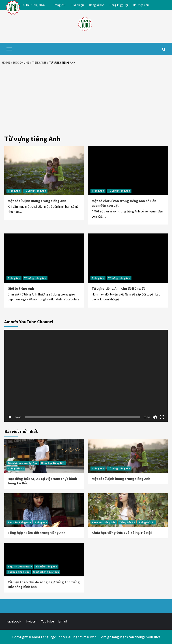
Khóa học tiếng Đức (53, 463)
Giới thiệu (78, 5)
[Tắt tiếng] (155, 417)
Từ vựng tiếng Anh (35, 191)
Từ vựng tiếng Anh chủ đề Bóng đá (119, 288)
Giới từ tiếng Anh (21, 288)
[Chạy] (10, 417)
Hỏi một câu (141, 5)
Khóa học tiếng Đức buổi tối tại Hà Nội (122, 533)
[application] (86, 376)
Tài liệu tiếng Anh (46, 566)
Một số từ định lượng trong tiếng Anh (37, 201)
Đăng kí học (97, 5)
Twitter (31, 621)
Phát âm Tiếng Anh (19, 522)
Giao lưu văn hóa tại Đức (23, 463)
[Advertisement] (86, 101)
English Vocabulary (20, 566)
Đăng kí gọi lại (119, 5)
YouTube (48, 621)
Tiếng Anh (14, 191)
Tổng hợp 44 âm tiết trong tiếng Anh (37, 533)
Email (63, 621)
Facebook (14, 621)
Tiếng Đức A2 (16, 468)
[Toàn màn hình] (162, 417)
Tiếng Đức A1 (127, 522)
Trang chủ (60, 5)
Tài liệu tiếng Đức (19, 572)
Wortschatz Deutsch (46, 572)
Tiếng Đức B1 (147, 522)
